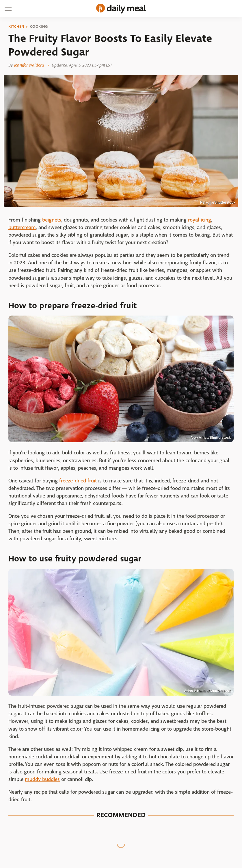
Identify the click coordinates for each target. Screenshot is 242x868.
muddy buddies (42, 779)
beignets (52, 220)
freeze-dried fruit (78, 481)
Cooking (39, 27)
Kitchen (16, 27)
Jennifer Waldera (29, 65)
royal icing (200, 220)
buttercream (22, 227)
